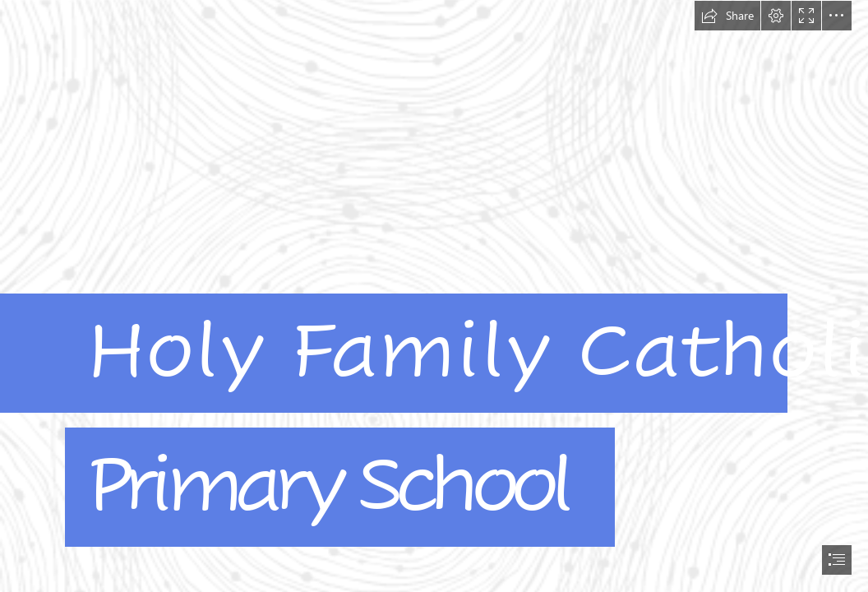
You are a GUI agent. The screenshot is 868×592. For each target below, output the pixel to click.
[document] (434, 296)
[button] (727, 16)
